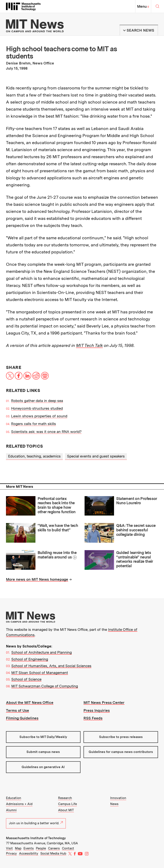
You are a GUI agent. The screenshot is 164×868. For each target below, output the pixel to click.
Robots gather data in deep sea (37, 401)
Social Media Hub (53, 853)
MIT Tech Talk (89, 345)
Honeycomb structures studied (37, 408)
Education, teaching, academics (34, 456)
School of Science (26, 679)
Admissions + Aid (19, 804)
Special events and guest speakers (96, 456)
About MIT (66, 810)
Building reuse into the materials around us (57, 555)
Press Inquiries (97, 710)
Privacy (11, 853)
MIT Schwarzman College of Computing (45, 686)
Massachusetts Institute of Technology (36, 838)
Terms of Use (18, 710)
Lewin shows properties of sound (39, 416)
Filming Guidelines (22, 718)
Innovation (118, 798)
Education (14, 798)
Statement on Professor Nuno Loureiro (137, 501)
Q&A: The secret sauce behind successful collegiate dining (136, 530)
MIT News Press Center (104, 703)
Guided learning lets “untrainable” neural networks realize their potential (135, 559)
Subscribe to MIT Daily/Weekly (43, 737)
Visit (9, 848)
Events (29, 848)
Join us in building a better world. (36, 823)
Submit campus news (43, 752)
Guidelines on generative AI (43, 767)
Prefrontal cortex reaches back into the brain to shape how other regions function (57, 505)
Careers (54, 848)
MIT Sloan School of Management (40, 673)
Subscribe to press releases (121, 737)
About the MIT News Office (30, 703)
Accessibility (29, 853)
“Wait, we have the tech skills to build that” (58, 528)
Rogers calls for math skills (34, 424)
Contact (68, 848)
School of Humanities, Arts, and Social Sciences (51, 666)
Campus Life (67, 804)
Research (65, 798)
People (41, 848)
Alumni (11, 810)
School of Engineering (30, 659)
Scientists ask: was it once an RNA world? (46, 432)
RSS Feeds (93, 718)
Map (18, 848)
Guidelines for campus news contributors (121, 752)
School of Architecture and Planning (42, 652)
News (114, 804)
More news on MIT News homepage (37, 579)
